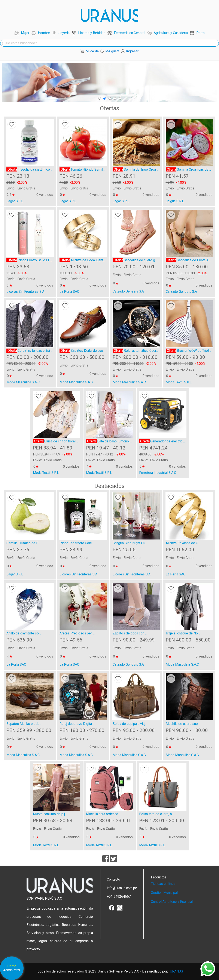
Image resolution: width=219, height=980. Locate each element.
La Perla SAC (69, 292)
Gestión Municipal (164, 893)
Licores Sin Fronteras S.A (25, 292)
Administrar (12, 970)
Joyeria (64, 33)
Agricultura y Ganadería (171, 33)
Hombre (44, 33)
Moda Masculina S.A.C (23, 382)
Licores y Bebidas (92, 33)
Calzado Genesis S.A (128, 291)
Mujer (25, 33)
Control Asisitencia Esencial (172, 902)
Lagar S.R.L (15, 201)
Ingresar (132, 51)
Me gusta (112, 51)
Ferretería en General (130, 33)
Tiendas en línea (163, 884)
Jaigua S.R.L (175, 201)
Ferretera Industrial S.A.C (158, 473)
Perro (200, 33)
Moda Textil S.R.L (179, 382)
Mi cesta (92, 51)
